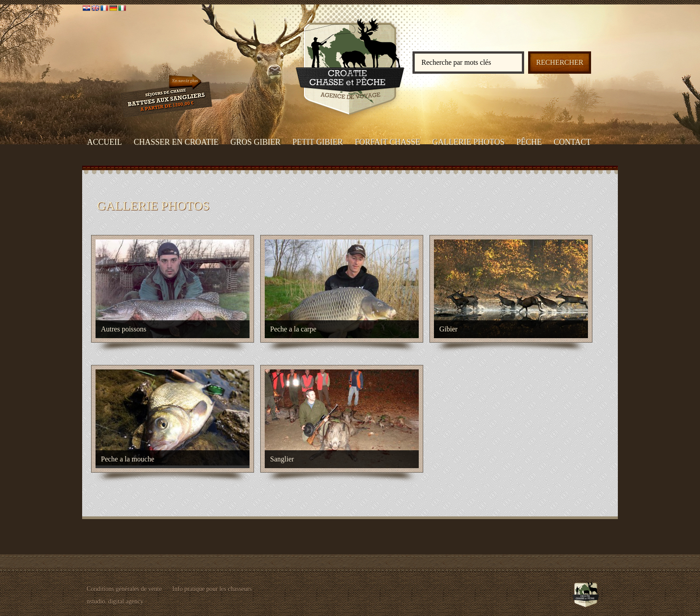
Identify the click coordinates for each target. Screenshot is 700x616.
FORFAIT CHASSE (388, 142)
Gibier (448, 329)
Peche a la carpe (293, 329)
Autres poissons (124, 329)
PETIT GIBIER (318, 142)
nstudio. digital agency (115, 601)
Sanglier (282, 459)
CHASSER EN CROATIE (176, 142)
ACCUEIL (104, 142)
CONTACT (572, 142)
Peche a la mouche (128, 459)
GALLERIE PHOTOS (468, 142)
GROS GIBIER (256, 142)
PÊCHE (529, 142)
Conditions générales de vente (124, 589)
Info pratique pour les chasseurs (212, 589)
